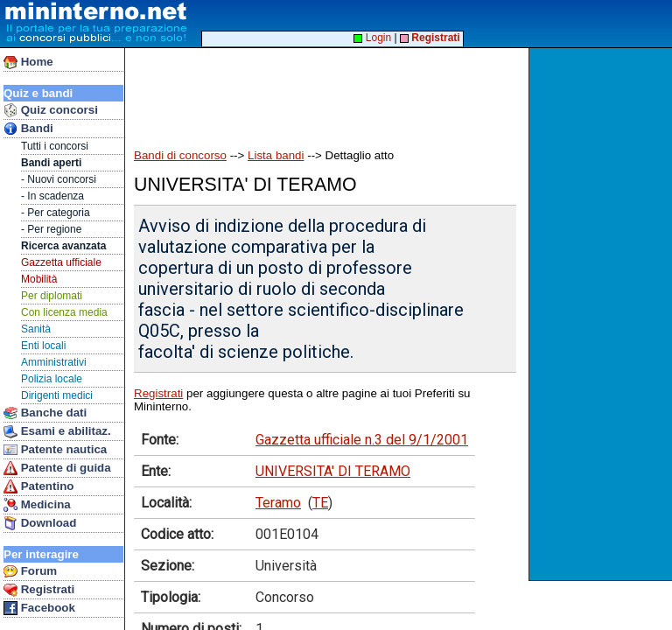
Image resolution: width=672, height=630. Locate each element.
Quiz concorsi (51, 110)
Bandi (28, 129)
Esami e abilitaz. (57, 431)
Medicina (37, 505)
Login (372, 38)
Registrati (39, 590)
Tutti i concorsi (55, 146)
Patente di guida (57, 468)
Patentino (38, 486)
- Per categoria (56, 213)
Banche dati (45, 413)
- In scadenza (52, 196)
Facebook (39, 608)
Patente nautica (55, 450)
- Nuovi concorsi (59, 179)
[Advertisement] (602, 314)
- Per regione (51, 229)
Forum (30, 571)
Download (40, 523)
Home (28, 62)
